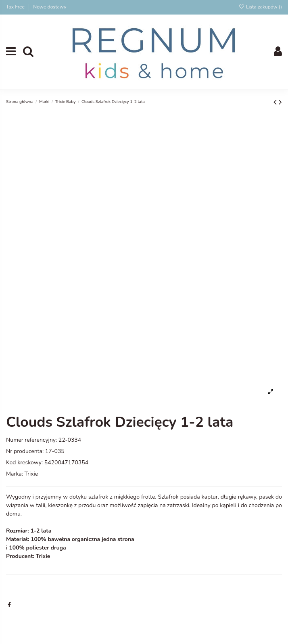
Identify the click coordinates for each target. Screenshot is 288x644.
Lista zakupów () (260, 7)
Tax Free (16, 7)
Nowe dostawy (50, 7)
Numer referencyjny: (31, 440)
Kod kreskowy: (24, 463)
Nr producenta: (25, 451)
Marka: (15, 474)
